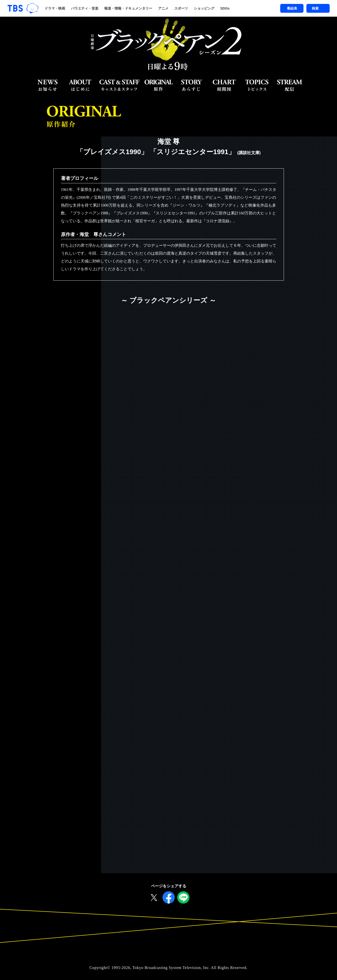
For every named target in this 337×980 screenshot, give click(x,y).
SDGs (225, 8)
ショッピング (204, 8)
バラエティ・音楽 (85, 8)
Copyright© (100, 970)
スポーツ (181, 8)
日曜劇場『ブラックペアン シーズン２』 (168, 45)
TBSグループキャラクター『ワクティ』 (32, 8)
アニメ (163, 8)
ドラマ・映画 (55, 8)
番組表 (292, 8)
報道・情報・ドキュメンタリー (128, 8)
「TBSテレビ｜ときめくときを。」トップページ (15, 8)
